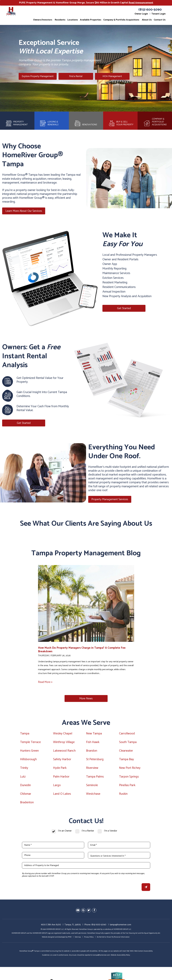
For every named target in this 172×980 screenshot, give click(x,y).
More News (86, 700)
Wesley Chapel (63, 735)
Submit (146, 889)
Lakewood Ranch (64, 753)
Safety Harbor (62, 761)
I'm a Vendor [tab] (111, 833)
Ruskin (123, 796)
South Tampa (128, 744)
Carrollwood (127, 735)
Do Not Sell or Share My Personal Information (113, 939)
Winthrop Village (64, 744)
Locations (73, 20)
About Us (147, 20)
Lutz (23, 779)
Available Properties (91, 20)
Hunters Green (29, 753)
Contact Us (160, 20)
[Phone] (53, 857)
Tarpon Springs (129, 779)
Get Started (124, 310)
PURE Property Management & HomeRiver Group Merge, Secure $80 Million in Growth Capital (86, 3)
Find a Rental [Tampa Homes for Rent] (77, 76)
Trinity (24, 770)
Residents (60, 20)
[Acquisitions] (155, 122)
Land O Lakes (62, 796)
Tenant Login (159, 14)
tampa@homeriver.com (121, 927)
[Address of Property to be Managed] (86, 867)
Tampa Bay (126, 761)
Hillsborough (28, 761)
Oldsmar (26, 796)
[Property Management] (17, 122)
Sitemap (78, 939)
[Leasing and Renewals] (52, 122)
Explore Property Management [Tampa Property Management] (40, 76)
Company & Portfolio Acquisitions (121, 20)
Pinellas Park (127, 787)
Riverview (92, 770)
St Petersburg (95, 761)
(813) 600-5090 (150, 10)
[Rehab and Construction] (86, 122)
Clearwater (126, 753)
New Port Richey (130, 770)
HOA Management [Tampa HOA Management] (107, 76)
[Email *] (119, 847)
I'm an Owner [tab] (65, 833)
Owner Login (141, 14)
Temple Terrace (30, 744)
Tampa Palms (95, 779)
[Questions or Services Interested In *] (119, 857)
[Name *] (53, 847)
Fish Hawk (93, 744)
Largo (57, 787)
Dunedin (25, 787)
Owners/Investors (43, 20)
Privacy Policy (89, 939)
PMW (70, 939)
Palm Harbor (61, 779)
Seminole (92, 787)
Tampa (25, 735)
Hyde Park (60, 770)
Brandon (92, 753)
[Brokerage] (120, 122)
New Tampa (94, 735)
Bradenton (27, 804)
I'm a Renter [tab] (88, 833)
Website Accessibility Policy (120, 957)
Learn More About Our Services (24, 213)
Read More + (45, 684)
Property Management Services (110, 501)
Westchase (93, 796)
